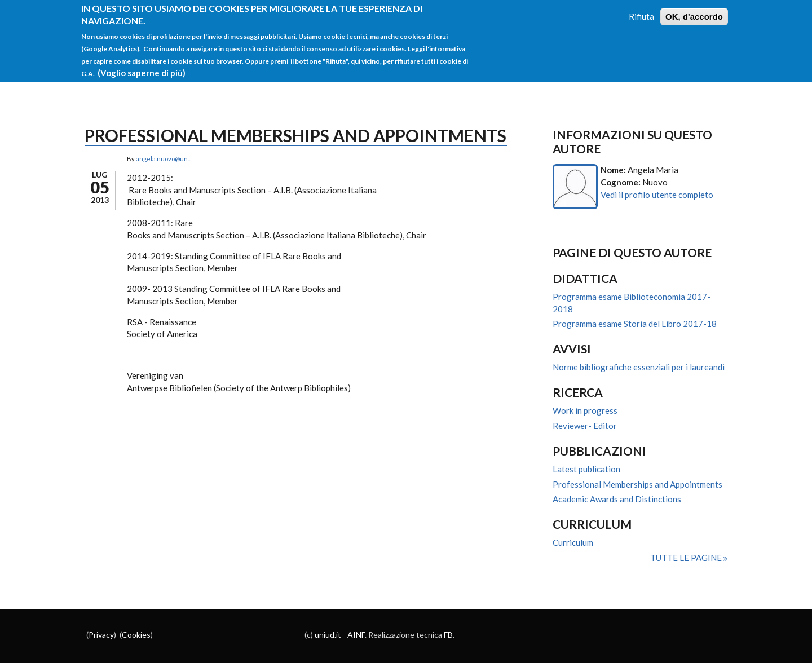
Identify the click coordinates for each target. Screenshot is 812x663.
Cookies (136, 635)
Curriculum (573, 542)
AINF (356, 635)
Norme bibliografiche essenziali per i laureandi (639, 367)
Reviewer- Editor (585, 426)
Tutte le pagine (687, 558)
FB (448, 635)
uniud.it (328, 635)
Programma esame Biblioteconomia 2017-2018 (632, 303)
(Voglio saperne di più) (142, 67)
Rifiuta (641, 10)
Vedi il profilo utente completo (657, 195)
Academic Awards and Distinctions (617, 499)
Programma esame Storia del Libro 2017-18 (635, 324)
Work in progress (585, 410)
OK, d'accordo (694, 10)
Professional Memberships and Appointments (637, 484)
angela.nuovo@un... (164, 159)
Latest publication (586, 469)
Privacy (101, 635)
